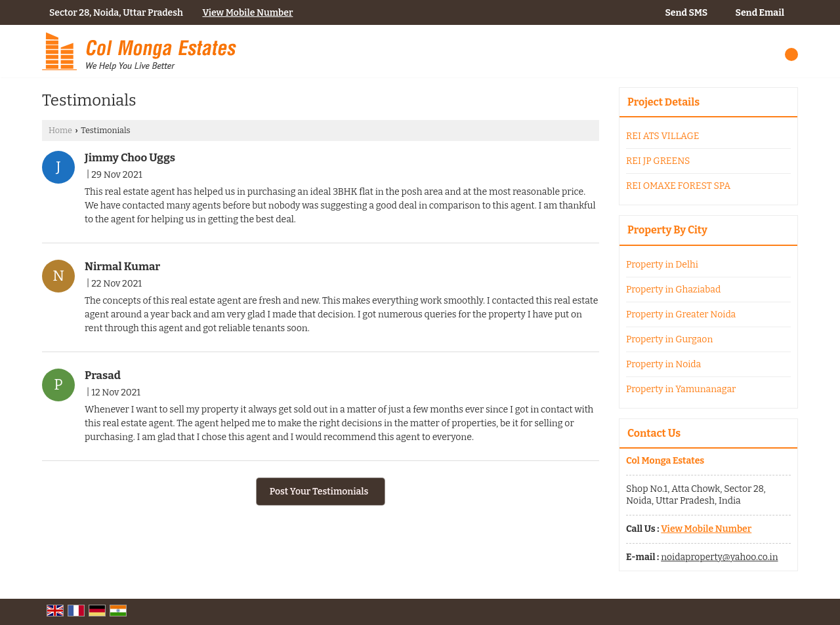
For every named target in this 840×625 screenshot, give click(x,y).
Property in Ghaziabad (673, 290)
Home (60, 130)
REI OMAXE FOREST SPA (678, 186)
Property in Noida (663, 364)
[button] (247, 13)
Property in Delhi (662, 265)
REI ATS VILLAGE (663, 136)
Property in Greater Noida (681, 314)
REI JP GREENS (658, 161)
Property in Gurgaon (669, 339)
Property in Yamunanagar (681, 389)
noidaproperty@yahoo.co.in (719, 557)
